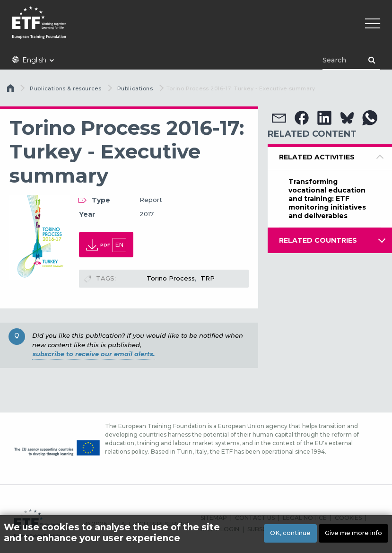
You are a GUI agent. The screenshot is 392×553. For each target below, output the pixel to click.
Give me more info (353, 533)
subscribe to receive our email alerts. (94, 354)
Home (11, 90)
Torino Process (171, 278)
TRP (208, 278)
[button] (279, 118)
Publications (135, 88)
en (119, 245)
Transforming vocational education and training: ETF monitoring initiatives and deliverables (327, 199)
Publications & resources (65, 88)
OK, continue (290, 533)
